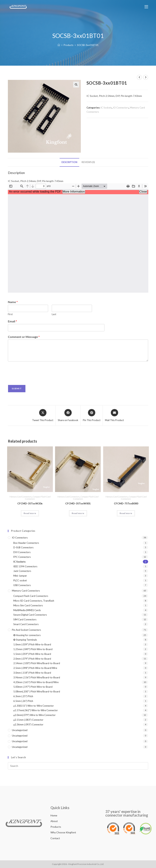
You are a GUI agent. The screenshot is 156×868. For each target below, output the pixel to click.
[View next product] (146, 77)
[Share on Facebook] (68, 416)
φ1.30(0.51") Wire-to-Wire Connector (34, 706)
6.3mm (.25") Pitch (23, 696)
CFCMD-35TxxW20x (30, 503)
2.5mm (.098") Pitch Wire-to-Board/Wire (35, 668)
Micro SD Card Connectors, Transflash (34, 601)
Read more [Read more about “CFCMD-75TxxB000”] (126, 513)
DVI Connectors (22, 552)
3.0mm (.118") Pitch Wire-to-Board (32, 673)
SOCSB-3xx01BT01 (88, 45)
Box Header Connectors (26, 543)
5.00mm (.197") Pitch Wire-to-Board (33, 687)
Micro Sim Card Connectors (28, 605)
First (10, 314)
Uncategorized (20, 730)
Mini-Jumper (20, 576)
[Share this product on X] (43, 416)
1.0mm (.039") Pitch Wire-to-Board (32, 644)
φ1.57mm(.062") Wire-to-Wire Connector (36, 710)
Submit (17, 389)
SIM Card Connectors (25, 619)
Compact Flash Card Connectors (38, 498)
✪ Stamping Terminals (25, 640)
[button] (76, 85)
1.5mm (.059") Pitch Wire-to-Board (32, 654)
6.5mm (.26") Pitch (23, 701)
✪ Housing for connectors (27, 635)
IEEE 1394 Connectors (25, 566)
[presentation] (36, 379)
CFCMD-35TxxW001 (78, 503)
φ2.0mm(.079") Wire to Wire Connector (35, 715)
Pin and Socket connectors (26, 630)
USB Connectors (22, 585)
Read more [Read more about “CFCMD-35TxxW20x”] (30, 513)
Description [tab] (69, 162)
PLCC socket (20, 580)
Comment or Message (24, 337)
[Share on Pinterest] (92, 416)
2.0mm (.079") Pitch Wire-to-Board (32, 659)
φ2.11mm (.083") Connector (28, 720)
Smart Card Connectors (26, 624)
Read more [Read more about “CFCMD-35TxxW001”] (78, 513)
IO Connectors (121, 108)
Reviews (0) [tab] (88, 162)
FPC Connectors (22, 557)
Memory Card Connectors (21, 497)
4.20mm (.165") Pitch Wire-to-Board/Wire (36, 682)
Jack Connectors (22, 571)
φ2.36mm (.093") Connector (28, 724)
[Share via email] (114, 416)
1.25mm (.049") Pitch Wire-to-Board (33, 649)
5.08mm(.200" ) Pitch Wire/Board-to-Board (37, 691)
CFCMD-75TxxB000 (126, 503)
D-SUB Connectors (23, 547)
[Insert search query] (78, 766)
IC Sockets (106, 108)
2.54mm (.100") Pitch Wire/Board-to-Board (37, 663)
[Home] (59, 45)
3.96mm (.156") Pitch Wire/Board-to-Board (37, 677)
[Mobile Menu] (146, 7)
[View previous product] (139, 77)
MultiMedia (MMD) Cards (27, 610)
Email (12, 321)
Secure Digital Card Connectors (30, 615)
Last (54, 314)
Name (13, 302)
